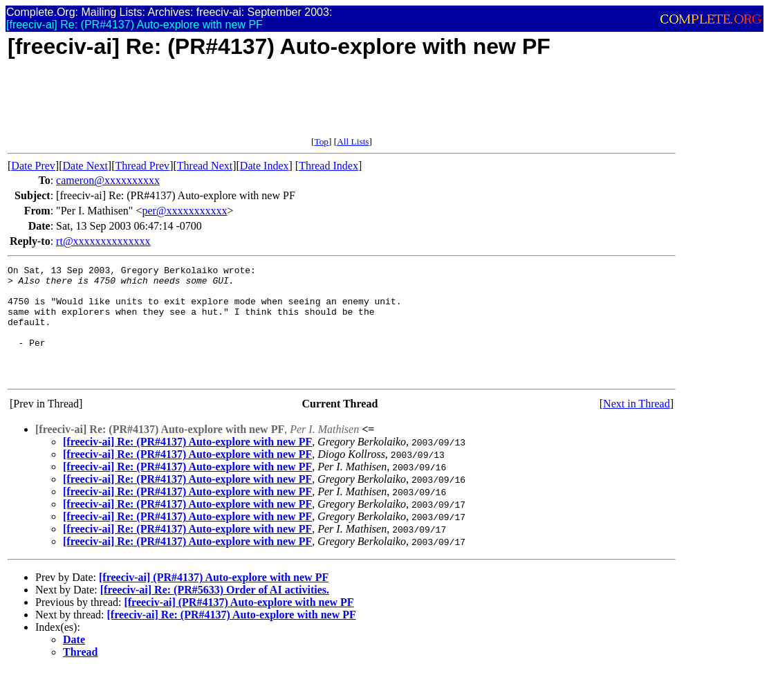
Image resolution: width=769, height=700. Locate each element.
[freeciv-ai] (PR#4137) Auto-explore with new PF (214, 600)
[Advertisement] (259, 105)
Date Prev (33, 166)
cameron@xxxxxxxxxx (108, 180)
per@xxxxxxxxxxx (184, 211)
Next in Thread (637, 426)
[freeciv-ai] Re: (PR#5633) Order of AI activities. (215, 612)
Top (321, 141)
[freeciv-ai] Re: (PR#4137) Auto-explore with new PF (187, 464)
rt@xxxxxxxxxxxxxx (103, 241)
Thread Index (328, 166)
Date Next (85, 166)
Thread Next (205, 166)
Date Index (265, 166)
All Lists (353, 141)
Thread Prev (142, 166)
